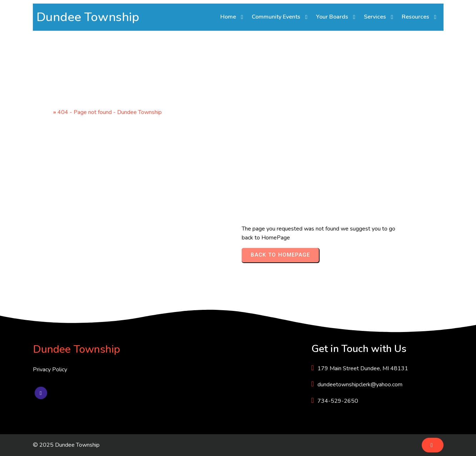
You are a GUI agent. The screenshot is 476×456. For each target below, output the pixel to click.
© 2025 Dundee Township (66, 445)
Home (44, 112)
